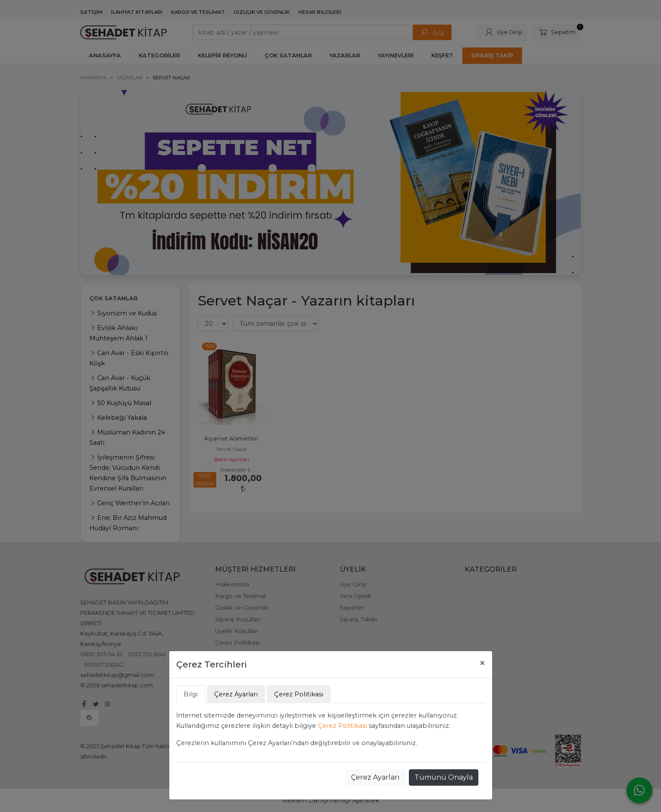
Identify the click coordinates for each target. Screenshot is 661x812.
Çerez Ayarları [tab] (236, 694)
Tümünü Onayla (444, 777)
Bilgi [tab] (191, 694)
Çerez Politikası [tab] (299, 694)
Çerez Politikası (342, 726)
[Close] (482, 663)
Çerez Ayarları (375, 777)
